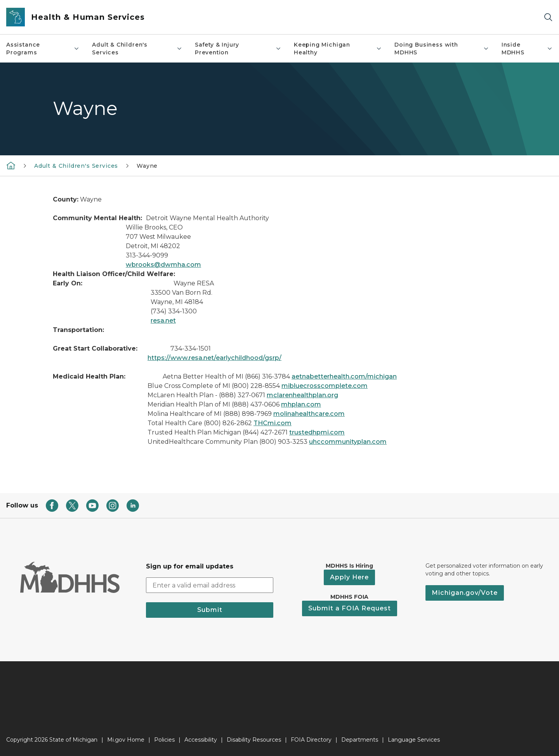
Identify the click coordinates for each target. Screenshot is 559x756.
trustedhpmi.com (317, 432)
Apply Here (349, 577)
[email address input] (210, 585)
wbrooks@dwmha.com (163, 265)
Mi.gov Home (126, 740)
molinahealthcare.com (309, 414)
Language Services (414, 740)
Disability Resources (254, 740)
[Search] (548, 17)
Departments (360, 740)
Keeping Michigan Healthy (338, 49)
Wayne (147, 166)
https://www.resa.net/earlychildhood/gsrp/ (214, 358)
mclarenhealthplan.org (302, 395)
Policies (164, 740)
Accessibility (201, 740)
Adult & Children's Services (137, 49)
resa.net (163, 321)
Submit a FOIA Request (350, 608)
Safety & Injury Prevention (238, 49)
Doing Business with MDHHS (442, 49)
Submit (210, 610)
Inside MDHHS (527, 49)
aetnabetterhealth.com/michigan (344, 376)
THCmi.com (273, 423)
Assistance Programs (43, 49)
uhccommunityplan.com (348, 442)
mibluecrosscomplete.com (325, 386)
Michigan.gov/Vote (465, 593)
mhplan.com (301, 404)
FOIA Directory (311, 740)
